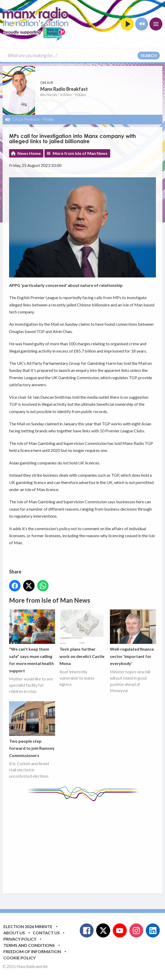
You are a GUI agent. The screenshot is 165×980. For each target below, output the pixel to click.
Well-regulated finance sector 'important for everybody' (133, 638)
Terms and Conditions (29, 945)
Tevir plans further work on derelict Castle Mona (82, 638)
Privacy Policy (20, 939)
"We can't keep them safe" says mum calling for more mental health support (32, 641)
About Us (14, 933)
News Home (29, 153)
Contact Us (46, 933)
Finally (48, 119)
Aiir (45, 966)
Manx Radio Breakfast (64, 89)
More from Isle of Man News (80, 153)
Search (149, 55)
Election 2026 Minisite (28, 926)
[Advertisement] (87, 843)
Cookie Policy (19, 958)
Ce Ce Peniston (26, 119)
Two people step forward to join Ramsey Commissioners (32, 730)
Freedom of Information (32, 951)
